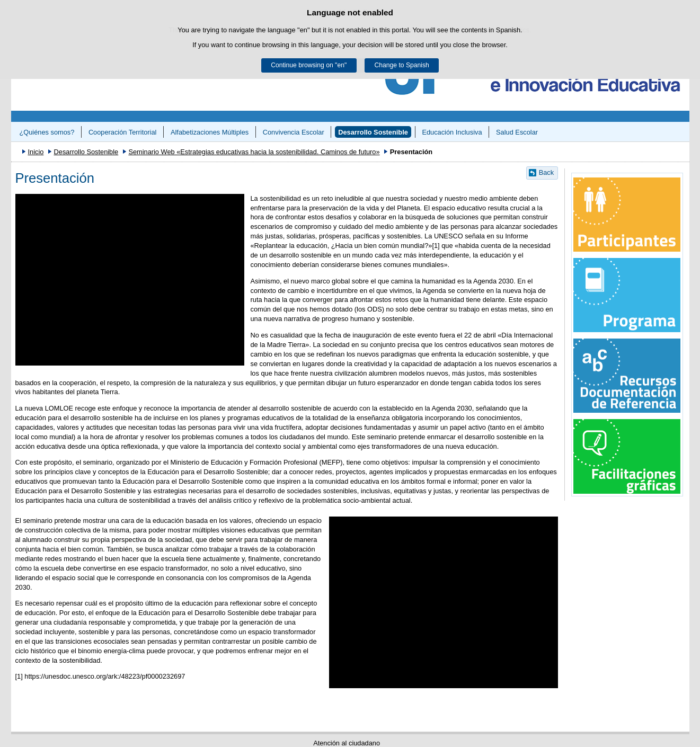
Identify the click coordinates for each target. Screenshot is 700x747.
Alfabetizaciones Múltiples (210, 132)
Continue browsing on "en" (309, 65)
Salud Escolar (517, 132)
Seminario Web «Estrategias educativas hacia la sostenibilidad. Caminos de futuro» (254, 152)
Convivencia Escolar (294, 132)
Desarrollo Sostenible (373, 132)
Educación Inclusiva (452, 132)
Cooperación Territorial (123, 132)
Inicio (36, 152)
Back (546, 172)
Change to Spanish (401, 65)
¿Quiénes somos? (47, 132)
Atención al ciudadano (347, 743)
